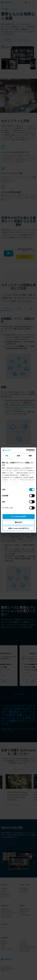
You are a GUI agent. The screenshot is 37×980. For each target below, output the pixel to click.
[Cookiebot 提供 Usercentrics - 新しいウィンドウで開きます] (26, 450)
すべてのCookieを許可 (18, 516)
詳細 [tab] (18, 456)
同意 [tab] (7, 456)
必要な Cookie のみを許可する (18, 528)
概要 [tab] (30, 456)
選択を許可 (18, 522)
